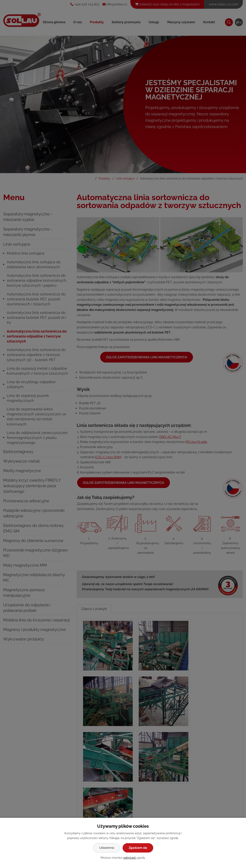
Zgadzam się (138, 848)
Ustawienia (107, 848)
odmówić (130, 858)
